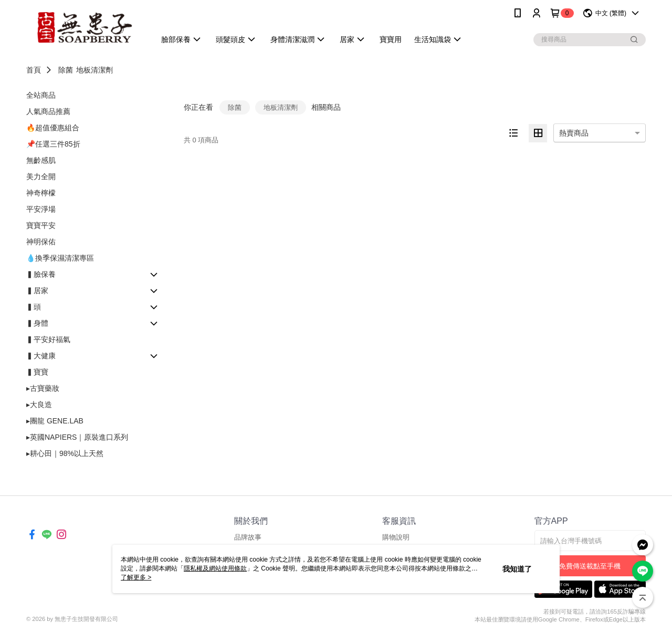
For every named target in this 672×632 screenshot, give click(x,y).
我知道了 (517, 569)
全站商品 (41, 95)
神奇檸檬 (41, 193)
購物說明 (396, 537)
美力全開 (41, 177)
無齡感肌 (41, 160)
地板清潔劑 (94, 70)
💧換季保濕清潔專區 (60, 258)
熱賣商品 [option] (574, 133)
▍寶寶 (37, 372)
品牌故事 (248, 537)
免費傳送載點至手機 (590, 566)
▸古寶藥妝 (43, 388)
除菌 (66, 70)
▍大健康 (41, 356)
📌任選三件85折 (53, 144)
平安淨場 (41, 209)
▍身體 (37, 323)
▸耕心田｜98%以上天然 (65, 453)
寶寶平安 (41, 225)
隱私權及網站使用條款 (215, 568)
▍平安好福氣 (48, 339)
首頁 (34, 70)
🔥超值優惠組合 (53, 128)
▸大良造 (39, 405)
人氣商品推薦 (48, 111)
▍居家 (37, 291)
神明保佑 (41, 242)
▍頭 (34, 307)
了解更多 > (136, 577)
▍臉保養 (41, 274)
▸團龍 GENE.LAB (55, 421)
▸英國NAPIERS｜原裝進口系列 (77, 437)
